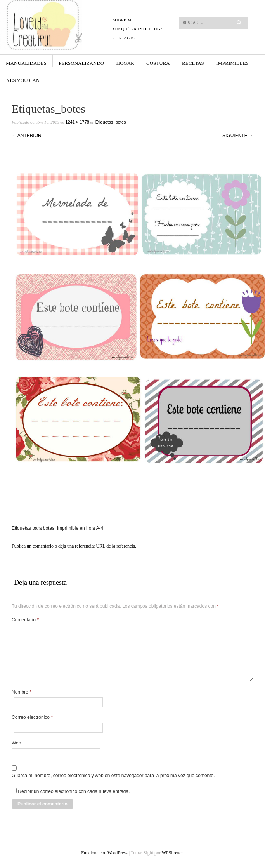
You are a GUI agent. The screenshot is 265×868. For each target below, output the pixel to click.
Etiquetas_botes (111, 122)
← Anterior (27, 136)
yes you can (23, 80)
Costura (158, 63)
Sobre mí (123, 20)
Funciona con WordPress (104, 853)
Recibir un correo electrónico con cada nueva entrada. (74, 791)
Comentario (25, 620)
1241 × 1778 (77, 122)
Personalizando (81, 63)
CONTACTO (124, 38)
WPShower (172, 853)
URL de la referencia (116, 546)
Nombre (22, 692)
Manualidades (26, 63)
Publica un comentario (33, 546)
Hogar (125, 63)
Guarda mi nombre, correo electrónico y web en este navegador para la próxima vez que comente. (113, 776)
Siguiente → (238, 136)
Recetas (193, 63)
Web (16, 743)
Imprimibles (232, 63)
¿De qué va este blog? (137, 29)
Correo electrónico (32, 717)
